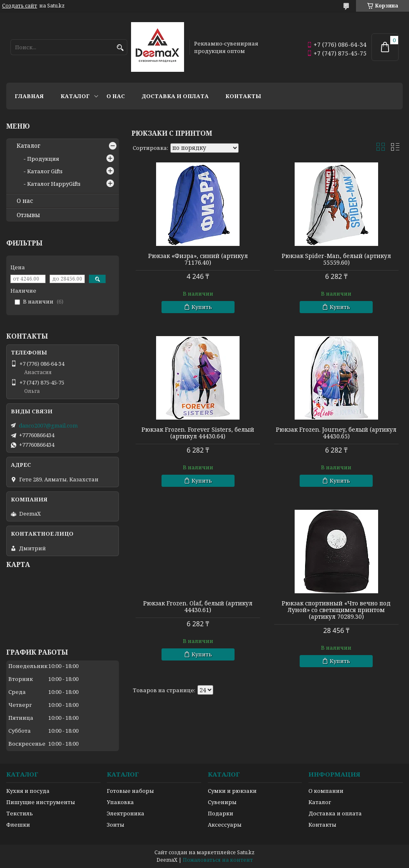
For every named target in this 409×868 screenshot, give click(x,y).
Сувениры (222, 802)
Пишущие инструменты (41, 802)
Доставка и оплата (175, 96)
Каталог (75, 96)
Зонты (116, 825)
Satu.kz (246, 852)
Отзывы (28, 215)
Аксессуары (225, 825)
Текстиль (20, 813)
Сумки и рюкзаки (232, 791)
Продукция (43, 159)
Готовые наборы (130, 791)
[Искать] (120, 48)
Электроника (126, 813)
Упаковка (120, 802)
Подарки (221, 813)
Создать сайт (20, 6)
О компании (326, 791)
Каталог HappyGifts (54, 184)
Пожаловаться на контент (218, 860)
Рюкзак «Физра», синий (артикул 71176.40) (198, 259)
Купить (202, 307)
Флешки (18, 825)
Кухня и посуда (28, 791)
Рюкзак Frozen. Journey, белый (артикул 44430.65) (336, 433)
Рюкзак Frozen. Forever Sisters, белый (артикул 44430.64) (198, 433)
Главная (29, 96)
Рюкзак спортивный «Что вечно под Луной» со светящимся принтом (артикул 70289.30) (336, 610)
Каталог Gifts (45, 171)
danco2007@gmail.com (48, 425)
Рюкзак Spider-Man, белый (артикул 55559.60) (336, 259)
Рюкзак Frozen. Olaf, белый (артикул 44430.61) (198, 607)
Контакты (243, 96)
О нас (116, 96)
